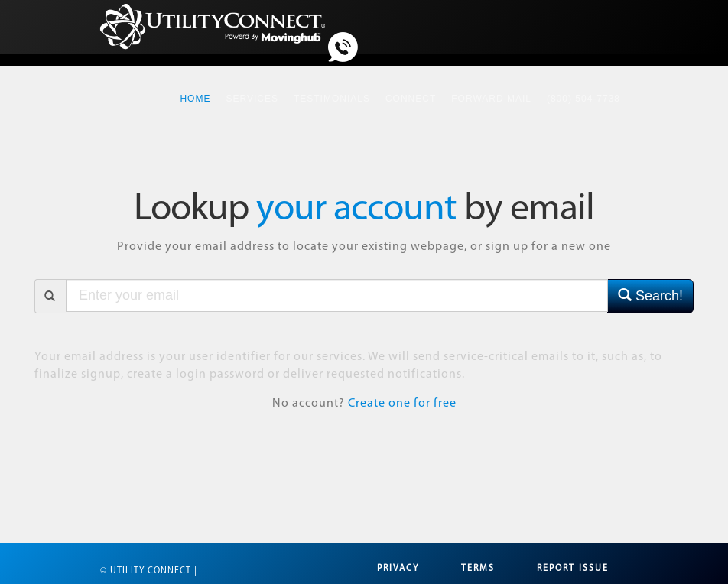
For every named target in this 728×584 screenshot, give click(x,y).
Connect (411, 99)
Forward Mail (491, 99)
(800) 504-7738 (583, 99)
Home (199, 90)
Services (252, 99)
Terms (478, 569)
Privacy (398, 569)
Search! (650, 295)
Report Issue (573, 569)
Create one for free (402, 404)
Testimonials (332, 99)
